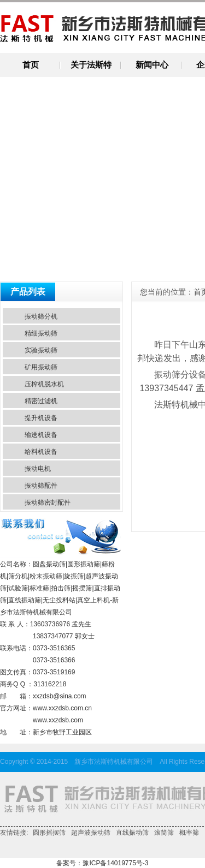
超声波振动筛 (91, 833)
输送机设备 (41, 435)
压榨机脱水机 (44, 384)
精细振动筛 (41, 333)
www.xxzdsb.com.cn (62, 708)
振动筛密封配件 (48, 502)
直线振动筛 (132, 833)
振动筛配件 (41, 486)
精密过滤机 (41, 401)
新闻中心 (152, 65)
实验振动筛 (41, 350)
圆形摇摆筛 (49, 833)
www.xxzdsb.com (58, 720)
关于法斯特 (91, 65)
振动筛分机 (41, 316)
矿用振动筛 (41, 367)
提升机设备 (41, 418)
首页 (31, 65)
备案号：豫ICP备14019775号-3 (102, 863)
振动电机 (38, 469)
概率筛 (189, 833)
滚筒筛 (164, 833)
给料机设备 (41, 452)
